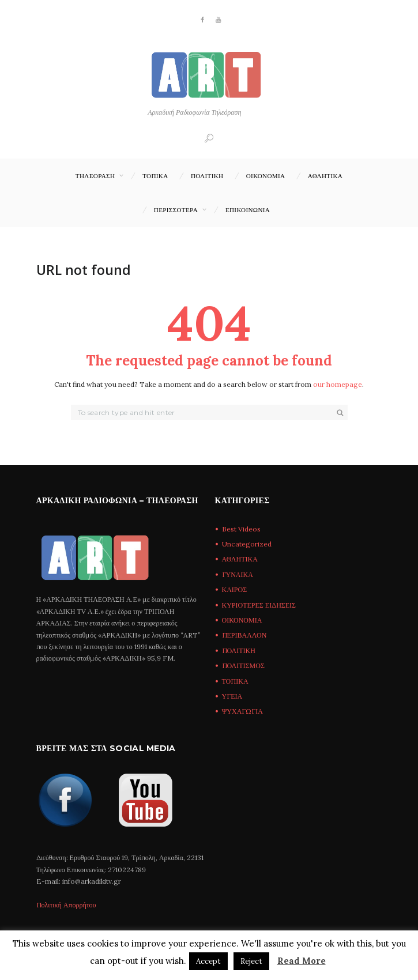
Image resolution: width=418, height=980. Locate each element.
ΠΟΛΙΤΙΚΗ (207, 176)
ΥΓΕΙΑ (232, 696)
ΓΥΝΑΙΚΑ (238, 574)
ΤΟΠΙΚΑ (155, 176)
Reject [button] (251, 961)
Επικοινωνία (248, 210)
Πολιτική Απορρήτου (66, 905)
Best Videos (241, 529)
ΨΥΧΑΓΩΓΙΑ (243, 711)
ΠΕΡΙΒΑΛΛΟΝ (244, 635)
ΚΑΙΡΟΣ (235, 589)
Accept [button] (208, 961)
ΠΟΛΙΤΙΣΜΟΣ (243, 666)
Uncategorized (247, 544)
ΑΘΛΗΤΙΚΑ (325, 176)
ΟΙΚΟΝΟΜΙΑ (266, 176)
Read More (302, 961)
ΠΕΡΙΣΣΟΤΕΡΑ (176, 210)
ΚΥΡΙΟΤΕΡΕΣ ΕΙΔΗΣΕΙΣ (259, 605)
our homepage (338, 384)
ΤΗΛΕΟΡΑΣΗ (95, 176)
